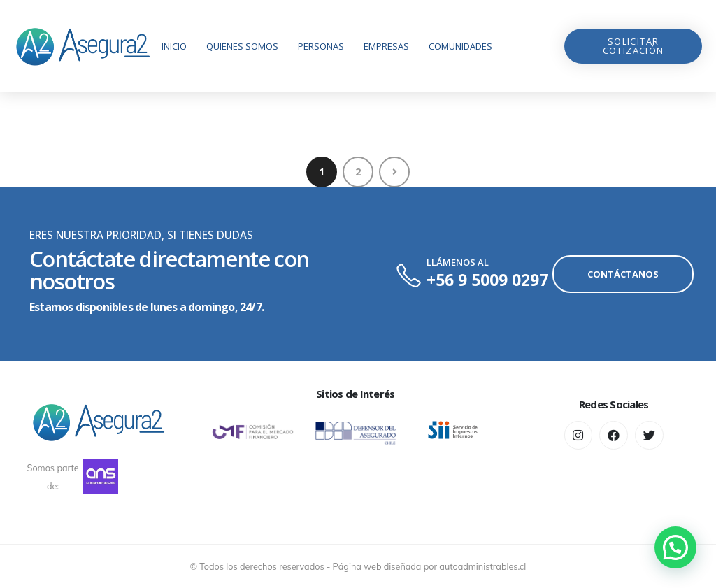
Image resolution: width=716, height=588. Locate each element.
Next (394, 172)
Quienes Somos (242, 46)
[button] (633, 46)
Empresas (386, 46)
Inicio (174, 46)
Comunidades (460, 46)
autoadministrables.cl (482, 566)
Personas (321, 46)
